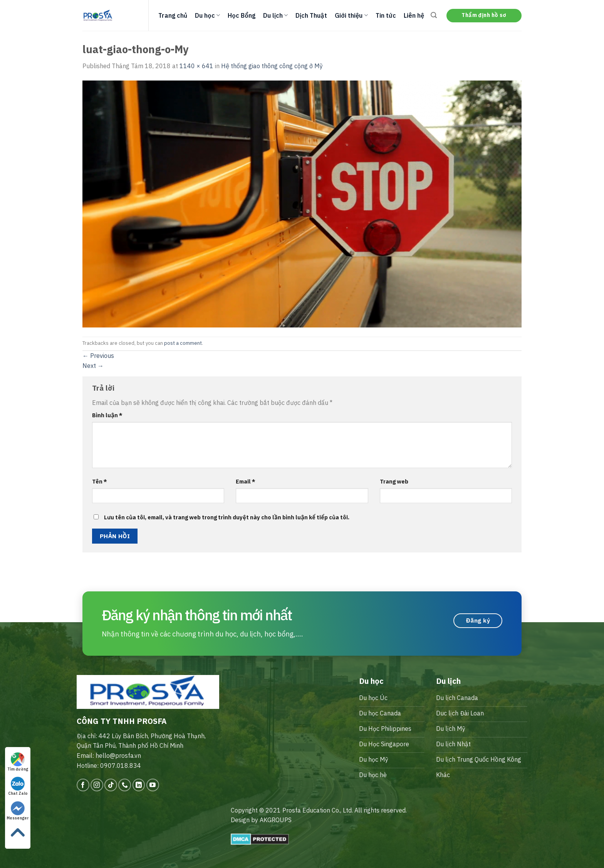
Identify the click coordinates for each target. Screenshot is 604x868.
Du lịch (275, 15)
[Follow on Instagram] (97, 785)
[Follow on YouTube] (153, 785)
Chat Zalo (18, 786)
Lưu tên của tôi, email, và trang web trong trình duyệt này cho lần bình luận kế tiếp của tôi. (227, 517)
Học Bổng (242, 15)
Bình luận (107, 415)
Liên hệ (414, 15)
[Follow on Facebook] (83, 785)
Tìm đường (18, 762)
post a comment (183, 343)
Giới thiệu (351, 15)
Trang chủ (173, 15)
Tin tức (386, 15)
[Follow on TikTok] (111, 785)
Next (93, 366)
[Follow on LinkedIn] (139, 785)
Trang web (394, 481)
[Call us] (125, 785)
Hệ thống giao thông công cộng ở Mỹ (272, 66)
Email (246, 481)
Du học (207, 15)
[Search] (434, 15)
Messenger (18, 811)
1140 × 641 (196, 66)
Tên (100, 481)
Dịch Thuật (311, 15)
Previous (98, 356)
